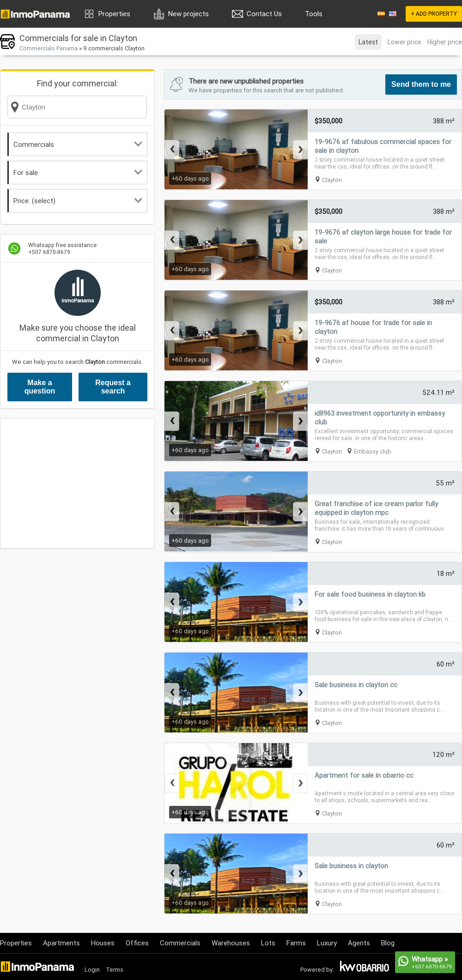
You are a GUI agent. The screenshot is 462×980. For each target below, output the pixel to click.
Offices (137, 943)
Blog (388, 943)
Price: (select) (78, 201)
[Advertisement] (77, 484)
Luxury (327, 943)
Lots (268, 943)
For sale (78, 172)
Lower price (404, 42)
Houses (103, 943)
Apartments (61, 943)
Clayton (332, 180)
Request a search (113, 387)
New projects (188, 14)
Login (92, 970)
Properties (114, 14)
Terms (115, 970)
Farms (296, 943)
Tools (314, 14)
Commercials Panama (49, 48)
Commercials (78, 144)
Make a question (40, 387)
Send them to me (421, 84)
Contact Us (264, 14)
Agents (359, 943)
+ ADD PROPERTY (434, 14)
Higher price (445, 42)
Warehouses (231, 943)
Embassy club (373, 451)
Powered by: (317, 970)
